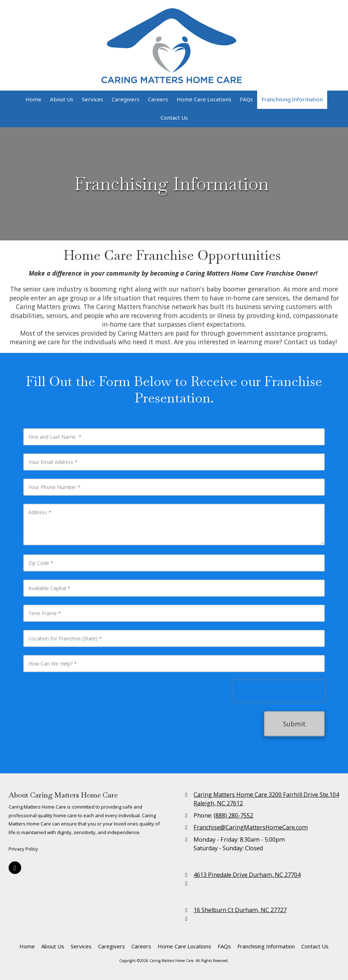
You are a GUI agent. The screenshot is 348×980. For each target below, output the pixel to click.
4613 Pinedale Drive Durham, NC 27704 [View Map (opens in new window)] (247, 875)
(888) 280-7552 (233, 815)
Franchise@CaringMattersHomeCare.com (251, 827)
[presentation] (279, 691)
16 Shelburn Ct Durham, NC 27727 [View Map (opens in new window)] (240, 910)
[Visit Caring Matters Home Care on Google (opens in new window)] (15, 868)
